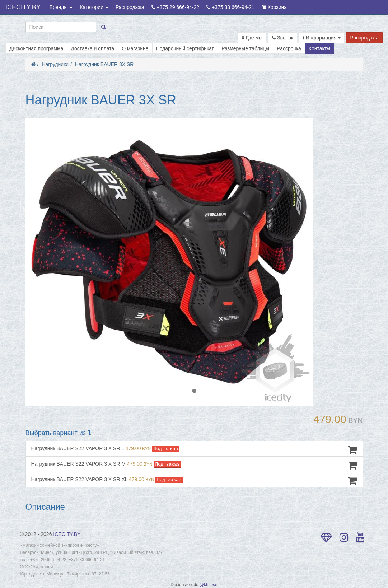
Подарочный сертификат (185, 48)
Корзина (274, 7)
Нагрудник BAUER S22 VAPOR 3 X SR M (194, 465)
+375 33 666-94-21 (230, 7)
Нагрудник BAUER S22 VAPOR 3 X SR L (194, 450)
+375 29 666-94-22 (176, 7)
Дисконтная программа (36, 48)
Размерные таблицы (245, 48)
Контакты (319, 48)
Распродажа (130, 7)
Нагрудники (55, 64)
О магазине (135, 48)
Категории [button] (94, 7)
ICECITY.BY (23, 7)
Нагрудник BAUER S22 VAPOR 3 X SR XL (194, 481)
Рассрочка (289, 48)
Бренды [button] (61, 7)
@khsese (209, 585)
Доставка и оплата (92, 48)
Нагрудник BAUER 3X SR (104, 64)
